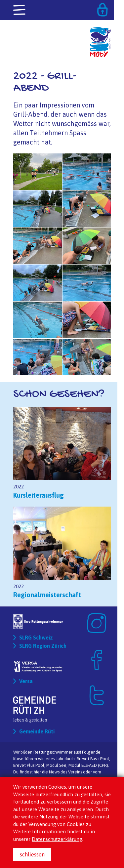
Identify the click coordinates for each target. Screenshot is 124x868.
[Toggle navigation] (20, 10)
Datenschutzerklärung (57, 839)
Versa (26, 681)
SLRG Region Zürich (43, 646)
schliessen (32, 854)
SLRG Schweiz (36, 638)
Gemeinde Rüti (37, 731)
